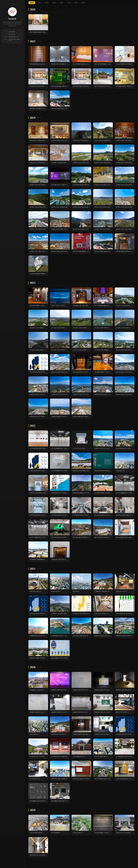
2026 (32, 3)
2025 (39, 3)
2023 (54, 3)
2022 (62, 3)
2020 (76, 3)
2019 (83, 3)
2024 (47, 3)
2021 (69, 3)
